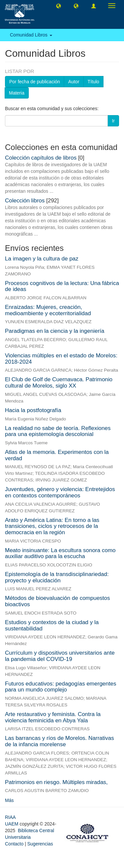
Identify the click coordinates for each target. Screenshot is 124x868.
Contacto (14, 844)
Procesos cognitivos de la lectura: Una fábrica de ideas (62, 286)
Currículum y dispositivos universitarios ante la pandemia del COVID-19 (60, 656)
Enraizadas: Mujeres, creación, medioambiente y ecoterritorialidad (48, 310)
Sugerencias (40, 844)
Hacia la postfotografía (33, 410)
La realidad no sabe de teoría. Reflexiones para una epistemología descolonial (58, 431)
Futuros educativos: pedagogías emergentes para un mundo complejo (61, 687)
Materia (17, 93)
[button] (59, 6)
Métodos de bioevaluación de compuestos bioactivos (58, 601)
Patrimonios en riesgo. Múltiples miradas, (56, 782)
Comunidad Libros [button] (31, 35)
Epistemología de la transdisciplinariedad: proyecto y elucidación (57, 577)
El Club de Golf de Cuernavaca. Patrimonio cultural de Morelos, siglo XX (59, 383)
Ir (113, 121)
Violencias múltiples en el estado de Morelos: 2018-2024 (61, 359)
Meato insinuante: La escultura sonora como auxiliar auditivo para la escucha (60, 553)
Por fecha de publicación (35, 82)
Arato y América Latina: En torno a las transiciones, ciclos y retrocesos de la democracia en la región (52, 526)
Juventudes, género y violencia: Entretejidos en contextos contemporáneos (60, 492)
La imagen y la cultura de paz (42, 259)
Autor (74, 82)
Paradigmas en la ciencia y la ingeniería (55, 331)
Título (93, 82)
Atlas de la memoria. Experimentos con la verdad (57, 455)
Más (9, 800)
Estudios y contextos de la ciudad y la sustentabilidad (52, 625)
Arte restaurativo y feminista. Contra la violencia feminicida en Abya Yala (53, 717)
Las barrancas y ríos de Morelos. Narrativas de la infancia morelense (60, 741)
